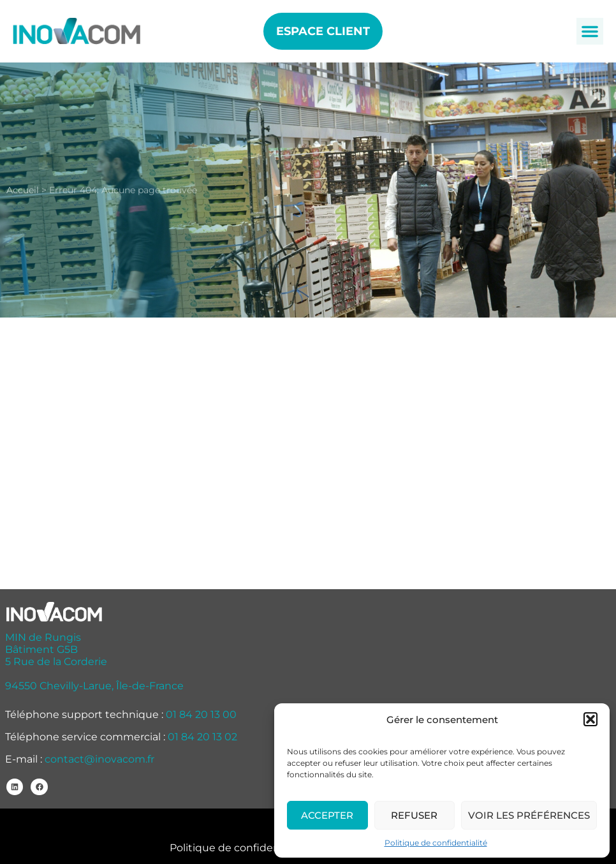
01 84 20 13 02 (202, 737)
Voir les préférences (529, 815)
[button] (590, 719)
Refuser (414, 815)
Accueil (23, 190)
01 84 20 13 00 (201, 714)
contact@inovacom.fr (99, 759)
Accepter (327, 815)
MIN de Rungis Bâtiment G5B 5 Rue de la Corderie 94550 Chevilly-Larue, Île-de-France (94, 662)
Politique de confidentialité (436, 843)
